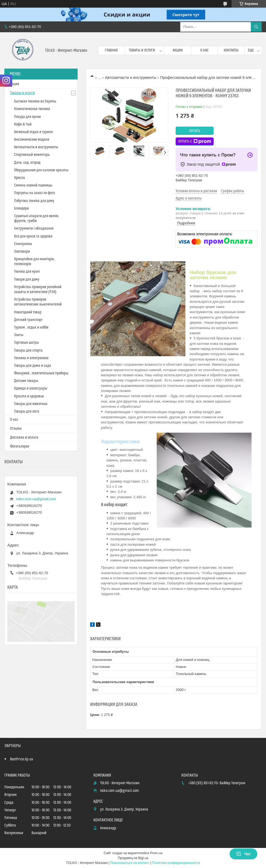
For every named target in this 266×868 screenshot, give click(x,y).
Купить (195, 131)
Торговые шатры (26, 343)
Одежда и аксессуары (31, 388)
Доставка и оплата (24, 438)
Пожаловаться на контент (130, 863)
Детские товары (26, 381)
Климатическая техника (32, 109)
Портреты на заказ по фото (34, 193)
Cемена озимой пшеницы (33, 185)
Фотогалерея (20, 446)
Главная (111, 50)
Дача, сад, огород (27, 163)
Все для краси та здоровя (33, 236)
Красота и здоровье (29, 396)
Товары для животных (31, 404)
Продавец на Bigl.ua (133, 858)
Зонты (19, 335)
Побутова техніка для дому (34, 201)
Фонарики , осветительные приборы (41, 373)
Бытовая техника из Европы (35, 101)
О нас (205, 50)
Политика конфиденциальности (176, 863)
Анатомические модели (32, 140)
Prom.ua (156, 853)
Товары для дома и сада (33, 366)
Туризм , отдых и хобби (31, 327)
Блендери (21, 208)
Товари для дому (27, 279)
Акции (178, 50)
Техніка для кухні (27, 272)
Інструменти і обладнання (34, 229)
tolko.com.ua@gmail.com (36, 499)
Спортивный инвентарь (32, 155)
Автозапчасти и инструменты (131, 78)
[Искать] (256, 27)
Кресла (20, 178)
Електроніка (23, 244)
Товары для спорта (28, 351)
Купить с (195, 142)
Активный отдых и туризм (34, 132)
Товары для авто (27, 412)
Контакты (231, 50)
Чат (243, 854)
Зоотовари (22, 252)
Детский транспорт (28, 320)
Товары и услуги (142, 50)
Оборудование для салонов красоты (41, 170)
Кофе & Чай (23, 124)
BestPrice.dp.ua (22, 759)
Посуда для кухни (27, 117)
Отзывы (16, 429)
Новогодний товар (28, 312)
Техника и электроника (31, 358)
